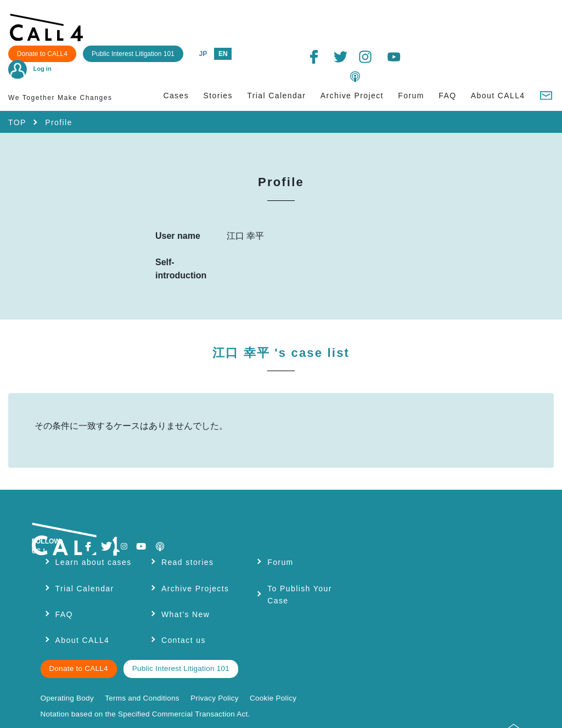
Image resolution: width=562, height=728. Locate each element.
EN (364, 21)
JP (344, 21)
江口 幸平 (281, 321)
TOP (17, 90)
